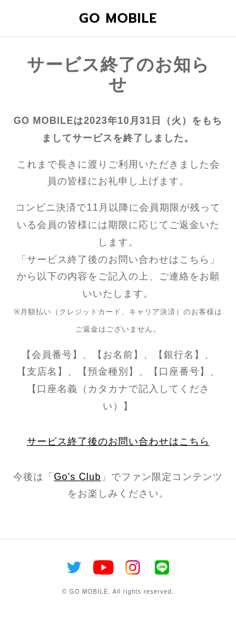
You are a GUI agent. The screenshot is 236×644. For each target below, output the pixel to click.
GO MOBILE (118, 18)
